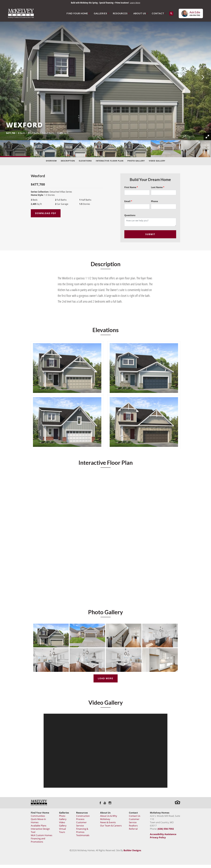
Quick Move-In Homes (38, 821)
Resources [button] (120, 13)
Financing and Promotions (38, 840)
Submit (150, 234)
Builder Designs (132, 850)
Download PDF (46, 213)
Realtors (133, 826)
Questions (130, 215)
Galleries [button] (100, 13)
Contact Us (135, 816)
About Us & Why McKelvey (109, 817)
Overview (51, 161)
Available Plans (39, 826)
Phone (154, 201)
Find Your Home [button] (77, 13)
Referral (133, 829)
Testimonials (83, 835)
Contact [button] (158, 13)
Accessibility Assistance (163, 834)
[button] (171, 14)
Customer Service (81, 824)
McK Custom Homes (42, 835)
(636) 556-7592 (166, 829)
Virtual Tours (62, 830)
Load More (106, 678)
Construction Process (83, 817)
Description (68, 161)
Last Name (158, 187)
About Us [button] (140, 13)
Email (128, 201)
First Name (131, 187)
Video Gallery (157, 161)
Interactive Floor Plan (110, 161)
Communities (38, 816)
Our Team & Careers (111, 826)
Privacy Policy (158, 837)
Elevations (85, 161)
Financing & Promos (82, 830)
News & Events (108, 822)
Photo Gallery (136, 161)
